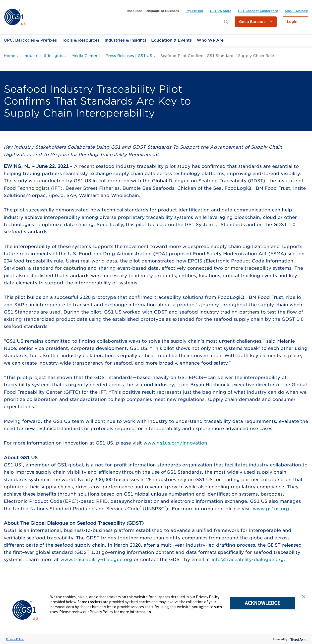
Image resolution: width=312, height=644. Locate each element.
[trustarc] (297, 639)
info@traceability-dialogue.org (248, 559)
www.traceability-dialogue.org (96, 559)
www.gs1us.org (271, 509)
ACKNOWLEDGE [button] (263, 603)
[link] (15, 17)
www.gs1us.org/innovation (175, 443)
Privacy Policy (15, 639)
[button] (256, 22)
